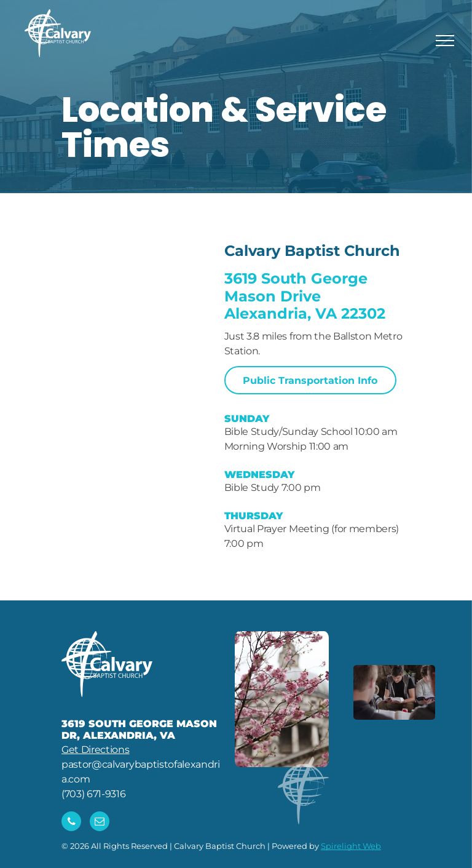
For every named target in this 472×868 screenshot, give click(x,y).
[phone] (71, 823)
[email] (100, 823)
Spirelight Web (351, 846)
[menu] (445, 41)
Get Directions (96, 750)
